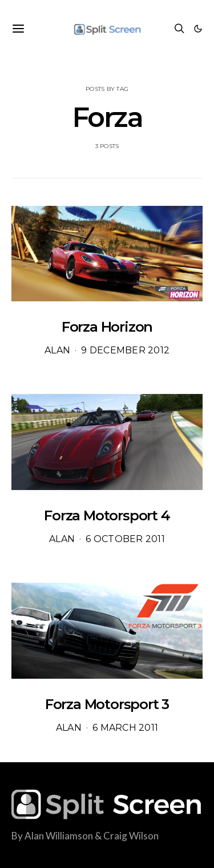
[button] (198, 29)
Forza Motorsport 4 (107, 515)
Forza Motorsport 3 (107, 704)
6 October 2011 (125, 539)
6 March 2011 (125, 728)
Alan (57, 350)
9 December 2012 (125, 350)
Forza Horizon (107, 327)
